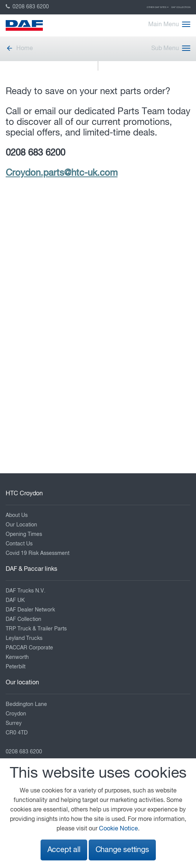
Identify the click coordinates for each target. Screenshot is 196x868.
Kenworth (17, 657)
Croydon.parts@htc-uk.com (62, 173)
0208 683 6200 (27, 7)
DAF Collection (181, 7)
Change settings (122, 850)
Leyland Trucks (24, 638)
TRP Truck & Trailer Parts (36, 629)
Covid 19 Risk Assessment (38, 553)
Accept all (64, 850)
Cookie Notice (118, 829)
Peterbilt (16, 667)
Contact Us (19, 544)
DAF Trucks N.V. (26, 591)
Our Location (21, 525)
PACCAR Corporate (29, 648)
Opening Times (24, 534)
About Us (17, 515)
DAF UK (15, 600)
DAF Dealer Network (30, 610)
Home (19, 49)
